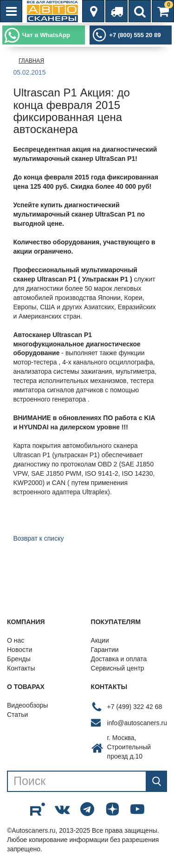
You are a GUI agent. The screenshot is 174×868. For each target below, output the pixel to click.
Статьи (17, 715)
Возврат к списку (38, 538)
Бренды (19, 659)
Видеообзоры (27, 705)
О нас (16, 640)
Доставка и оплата (119, 659)
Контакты (21, 668)
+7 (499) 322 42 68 (135, 707)
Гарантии (105, 650)
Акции (100, 640)
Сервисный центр (118, 668)
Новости (19, 650)
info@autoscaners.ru (137, 723)
